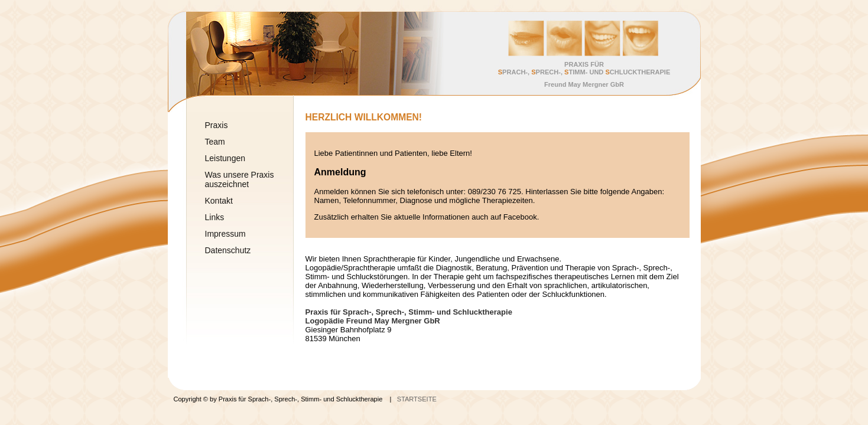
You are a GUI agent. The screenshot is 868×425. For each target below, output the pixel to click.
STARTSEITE (417, 399)
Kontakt (219, 201)
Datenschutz (228, 250)
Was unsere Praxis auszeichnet (240, 179)
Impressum (225, 234)
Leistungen (225, 158)
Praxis (217, 125)
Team (215, 142)
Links (215, 217)
